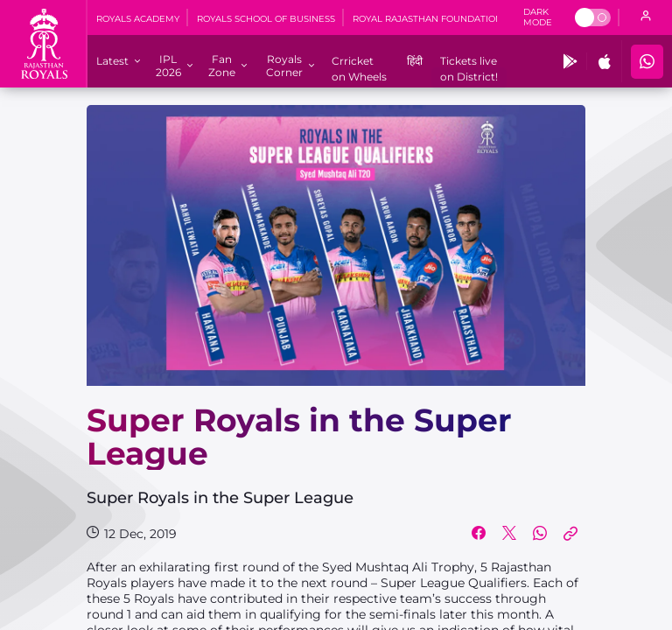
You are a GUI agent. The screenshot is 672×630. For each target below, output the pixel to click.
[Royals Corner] (284, 66)
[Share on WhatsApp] (540, 534)
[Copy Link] (570, 534)
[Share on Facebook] (479, 534)
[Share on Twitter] (509, 534)
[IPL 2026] (168, 66)
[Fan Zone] (222, 66)
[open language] (646, 17)
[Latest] (112, 61)
